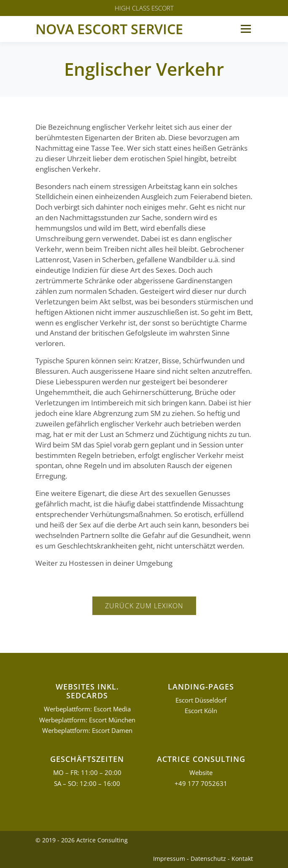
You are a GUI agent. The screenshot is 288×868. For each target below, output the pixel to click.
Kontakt (242, 859)
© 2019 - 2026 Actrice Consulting (82, 840)
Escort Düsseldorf (201, 700)
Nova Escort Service (109, 29)
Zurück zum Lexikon (144, 606)
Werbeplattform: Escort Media (87, 709)
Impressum (169, 859)
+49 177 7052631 (201, 784)
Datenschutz (208, 859)
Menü (246, 29)
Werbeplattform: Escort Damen (87, 731)
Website (201, 773)
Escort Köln (201, 711)
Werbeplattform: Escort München (87, 720)
